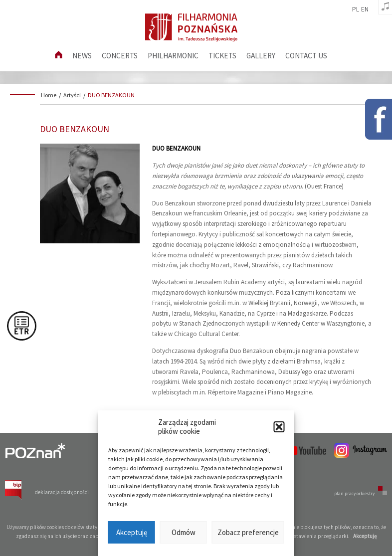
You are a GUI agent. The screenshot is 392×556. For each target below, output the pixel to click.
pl (356, 9)
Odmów (184, 532)
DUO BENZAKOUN (111, 95)
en (365, 9)
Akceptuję (132, 532)
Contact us (306, 56)
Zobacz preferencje (248, 532)
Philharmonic (173, 56)
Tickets (222, 56)
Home (49, 95)
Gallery (261, 56)
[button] (279, 427)
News (82, 56)
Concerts (120, 56)
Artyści (72, 95)
